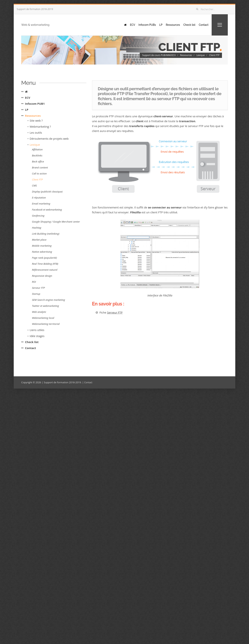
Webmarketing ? (40, 127)
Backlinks (37, 155)
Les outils (36, 133)
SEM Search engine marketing (48, 300)
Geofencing (38, 216)
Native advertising (42, 252)
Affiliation (37, 149)
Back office (38, 161)
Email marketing (41, 204)
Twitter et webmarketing (45, 306)
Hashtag (37, 228)
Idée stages (37, 336)
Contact (202, 25)
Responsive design (42, 276)
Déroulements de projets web (49, 139)
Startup (36, 294)
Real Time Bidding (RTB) (45, 264)
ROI (34, 282)
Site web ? (36, 120)
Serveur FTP (115, 312)
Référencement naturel (45, 270)
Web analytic (39, 312)
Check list (186, 25)
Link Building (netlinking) (46, 234)
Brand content (40, 167)
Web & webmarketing (44, 25)
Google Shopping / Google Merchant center (56, 222)
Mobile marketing (42, 246)
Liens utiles (37, 330)
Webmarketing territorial (46, 324)
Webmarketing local (43, 318)
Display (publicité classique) (47, 192)
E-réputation (39, 198)
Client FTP (214, 55)
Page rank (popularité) (44, 258)
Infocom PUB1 (140, 25)
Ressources (168, 25)
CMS (34, 186)
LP (155, 25)
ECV (124, 25)
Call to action (39, 174)
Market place (39, 240)
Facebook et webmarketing (47, 210)
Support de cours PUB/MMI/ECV (159, 55)
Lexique (201, 55)
